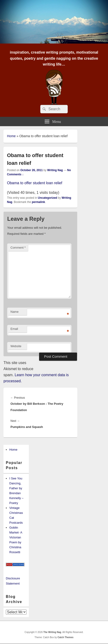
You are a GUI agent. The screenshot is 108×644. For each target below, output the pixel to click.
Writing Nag (55, 170)
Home (11, 136)
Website (16, 346)
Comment (18, 248)
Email (14, 329)
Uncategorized (48, 198)
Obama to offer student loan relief (35, 183)
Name (15, 312)
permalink (39, 202)
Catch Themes (65, 637)
